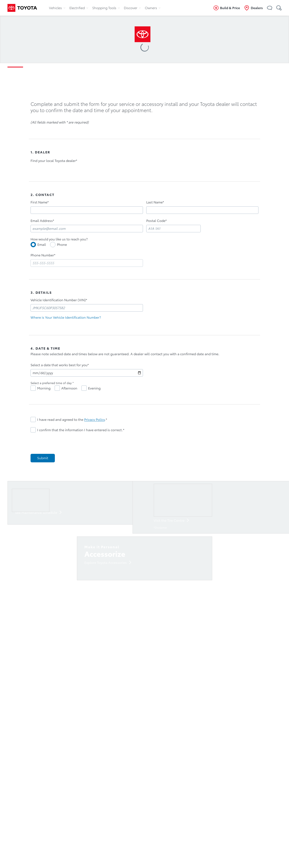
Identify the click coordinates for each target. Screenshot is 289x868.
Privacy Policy (94, 420)
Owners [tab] (153, 8)
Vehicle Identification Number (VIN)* (59, 300)
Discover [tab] (132, 8)
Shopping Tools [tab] (106, 8)
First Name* (40, 202)
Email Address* (42, 221)
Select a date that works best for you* (60, 365)
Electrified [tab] (79, 8)
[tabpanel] (144, 307)
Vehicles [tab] (57, 8)
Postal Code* (156, 221)
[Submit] (43, 458)
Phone (62, 245)
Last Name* (155, 202)
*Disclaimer (160, 528)
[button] (270, 8)
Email (42, 245)
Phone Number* (43, 255)
